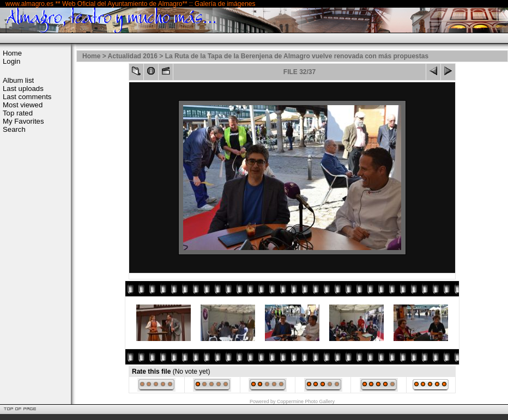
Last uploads (23, 89)
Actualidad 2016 (133, 56)
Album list (18, 80)
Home (12, 53)
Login (11, 61)
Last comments (27, 97)
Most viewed (23, 105)
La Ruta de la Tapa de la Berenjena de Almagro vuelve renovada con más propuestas (297, 56)
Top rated (18, 113)
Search (14, 129)
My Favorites (23, 121)
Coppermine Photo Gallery (306, 401)
